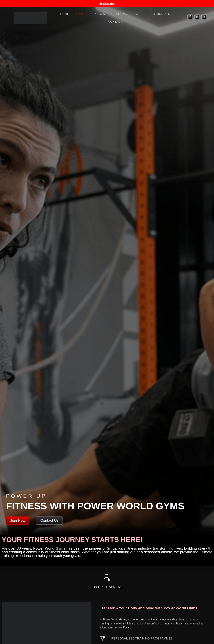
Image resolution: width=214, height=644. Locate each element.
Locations (118, 14)
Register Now (107, 3)
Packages (97, 14)
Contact (115, 22)
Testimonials (159, 14)
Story (79, 14)
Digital (137, 14)
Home (65, 14)
